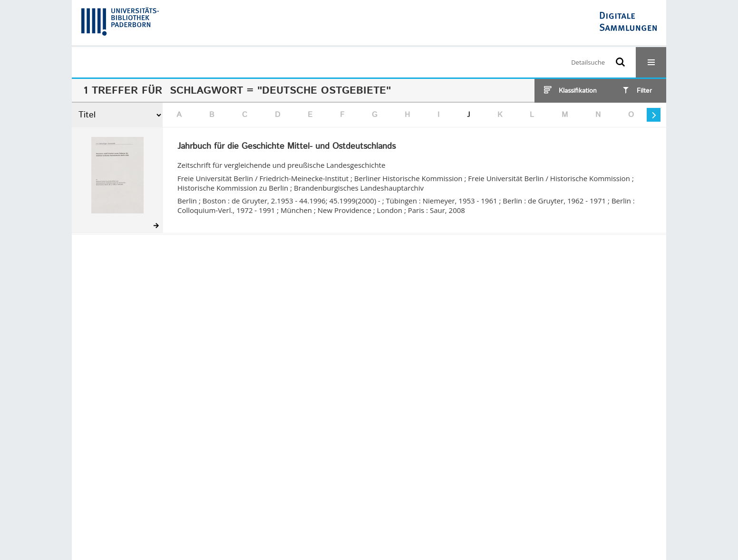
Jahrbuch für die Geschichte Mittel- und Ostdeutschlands (286, 147)
